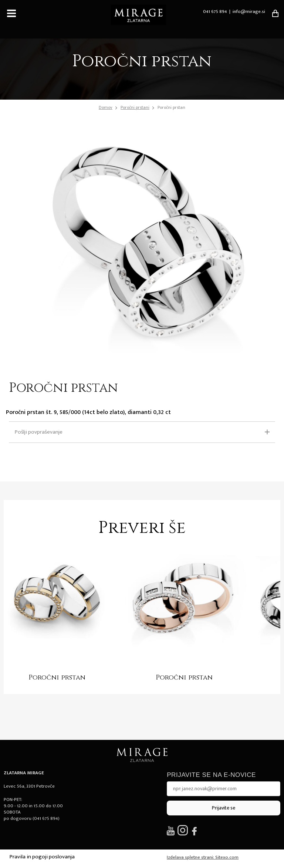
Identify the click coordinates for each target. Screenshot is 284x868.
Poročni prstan (171, 107)
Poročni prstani (135, 107)
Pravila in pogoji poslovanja (42, 857)
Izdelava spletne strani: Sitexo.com (203, 857)
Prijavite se (224, 808)
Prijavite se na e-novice (211, 775)
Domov (106, 108)
